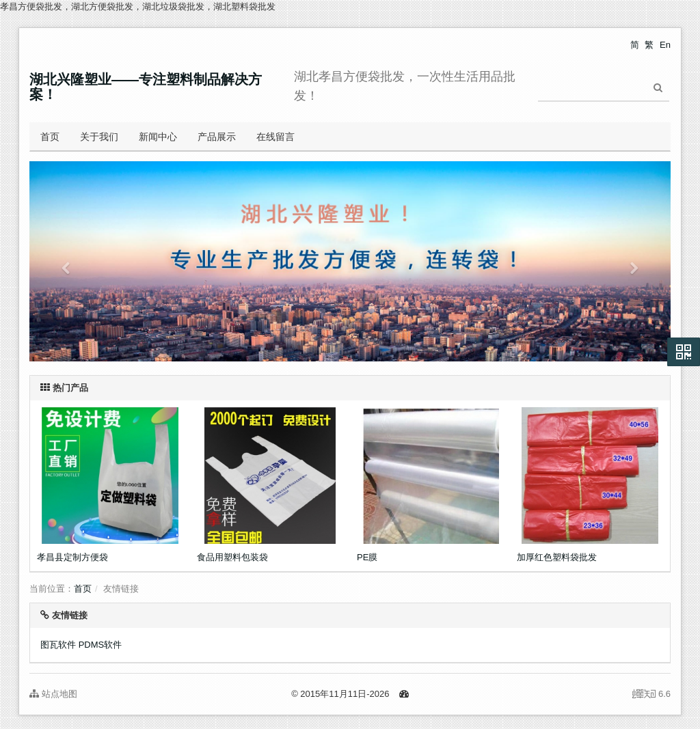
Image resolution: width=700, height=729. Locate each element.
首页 (50, 137)
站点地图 (53, 694)
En (665, 45)
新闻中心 (158, 137)
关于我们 (99, 137)
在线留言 (275, 137)
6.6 (651, 695)
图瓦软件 (58, 645)
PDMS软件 (100, 645)
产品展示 (217, 137)
